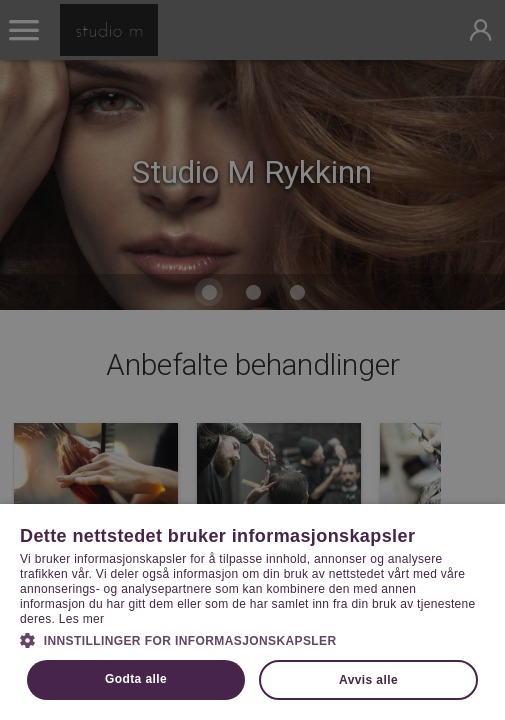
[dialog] (252, 360)
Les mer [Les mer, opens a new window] (81, 619)
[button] (252, 639)
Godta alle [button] (136, 679)
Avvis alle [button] (368, 680)
